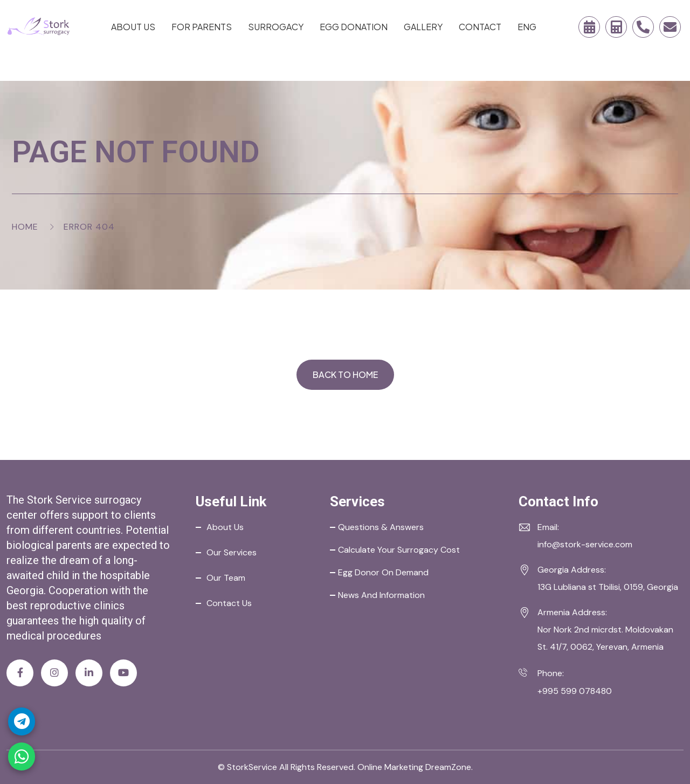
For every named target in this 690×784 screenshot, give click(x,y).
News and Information (381, 595)
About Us (133, 27)
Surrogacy (276, 27)
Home (25, 227)
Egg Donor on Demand (383, 572)
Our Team (226, 578)
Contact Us (229, 603)
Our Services (232, 552)
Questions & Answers (381, 527)
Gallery (423, 27)
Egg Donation (354, 27)
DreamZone (448, 767)
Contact (480, 27)
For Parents (202, 27)
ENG (527, 27)
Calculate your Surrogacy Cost (399, 550)
